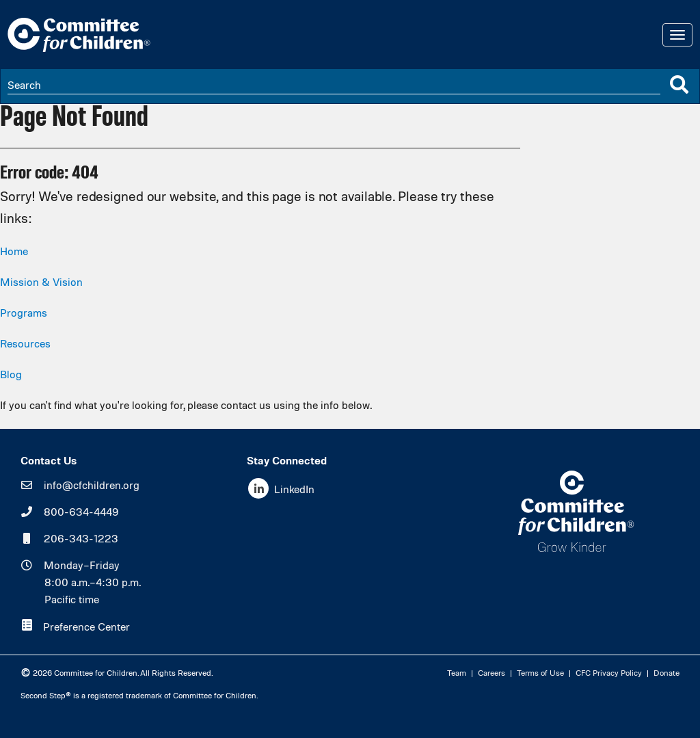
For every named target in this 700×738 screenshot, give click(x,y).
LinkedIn (294, 490)
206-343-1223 (81, 540)
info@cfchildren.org (92, 486)
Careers (492, 674)
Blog (11, 375)
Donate (667, 674)
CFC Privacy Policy (609, 674)
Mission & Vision (41, 283)
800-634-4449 (81, 513)
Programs (24, 314)
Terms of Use (540, 674)
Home (14, 252)
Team (457, 674)
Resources (25, 345)
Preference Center (86, 628)
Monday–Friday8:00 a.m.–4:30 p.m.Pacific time (92, 583)
